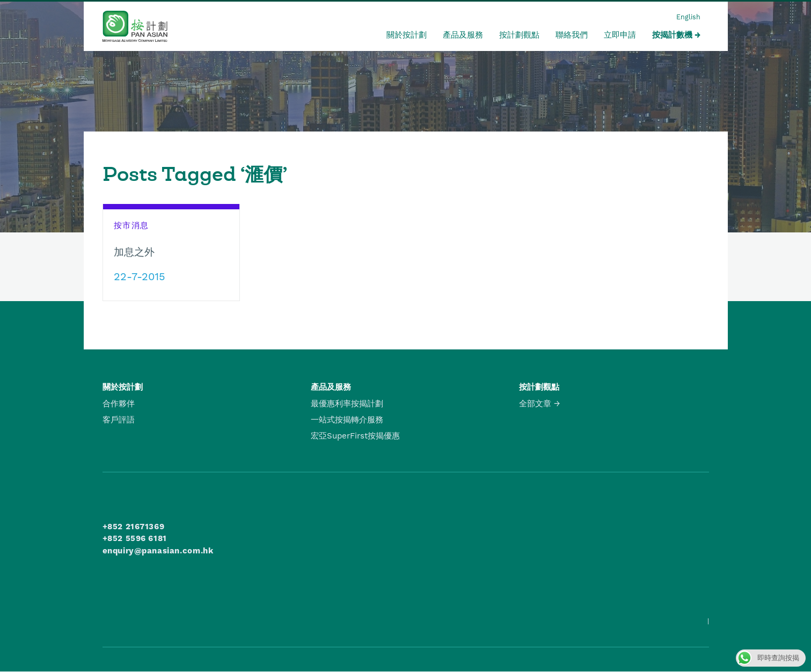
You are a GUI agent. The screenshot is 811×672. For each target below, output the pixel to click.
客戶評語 (119, 420)
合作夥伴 (119, 404)
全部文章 (535, 404)
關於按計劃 (407, 35)
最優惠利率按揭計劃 (347, 404)
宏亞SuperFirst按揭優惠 (355, 436)
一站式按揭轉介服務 (347, 420)
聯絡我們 (572, 35)
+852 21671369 (134, 527)
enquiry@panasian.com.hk (158, 551)
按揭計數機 (672, 35)
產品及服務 (463, 35)
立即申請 (620, 35)
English (688, 17)
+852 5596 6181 (135, 538)
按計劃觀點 (519, 35)
